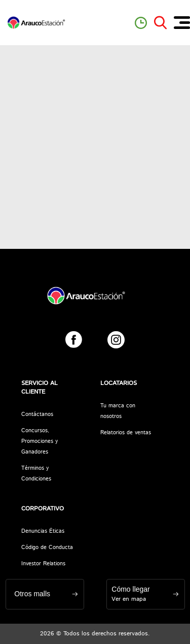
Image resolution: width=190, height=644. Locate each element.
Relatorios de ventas (126, 433)
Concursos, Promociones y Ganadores (40, 441)
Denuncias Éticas (43, 531)
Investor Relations (43, 564)
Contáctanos (37, 414)
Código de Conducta (47, 548)
